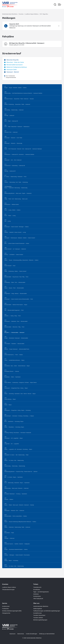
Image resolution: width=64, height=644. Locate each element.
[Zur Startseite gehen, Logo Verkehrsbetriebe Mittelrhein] (10, 5)
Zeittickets (36, 594)
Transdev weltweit (38, 618)
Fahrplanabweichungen (8, 590)
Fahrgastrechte (6, 613)
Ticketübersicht (37, 587)
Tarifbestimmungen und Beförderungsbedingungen (47, 611)
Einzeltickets (37, 590)
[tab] (32, 26)
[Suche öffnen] (55, 5)
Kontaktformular (38, 613)
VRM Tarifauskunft (38, 599)
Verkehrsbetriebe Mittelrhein (10, 14)
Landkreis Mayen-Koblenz (32, 14)
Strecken (21, 14)
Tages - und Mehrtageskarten (41, 592)
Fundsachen (5, 609)
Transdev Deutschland (39, 615)
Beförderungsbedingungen (40, 620)
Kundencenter (6, 606)
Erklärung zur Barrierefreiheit (47, 634)
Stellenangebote (38, 609)
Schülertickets (37, 596)
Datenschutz (21, 634)
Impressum (12, 634)
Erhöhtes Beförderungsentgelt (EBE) (12, 611)
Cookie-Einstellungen (32, 634)
